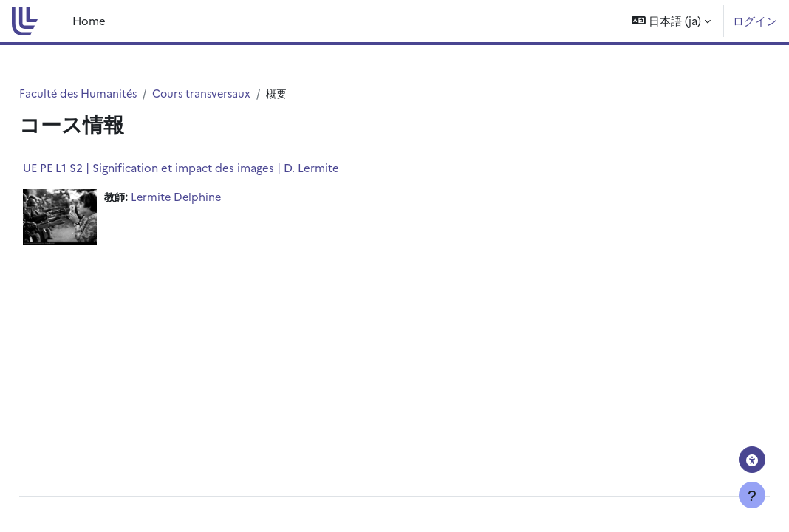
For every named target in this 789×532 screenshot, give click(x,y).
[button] (671, 21)
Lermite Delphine (212, 198)
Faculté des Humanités (113, 93)
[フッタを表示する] (752, 495)
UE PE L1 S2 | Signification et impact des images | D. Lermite (214, 168)
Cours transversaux (240, 93)
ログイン (755, 20)
